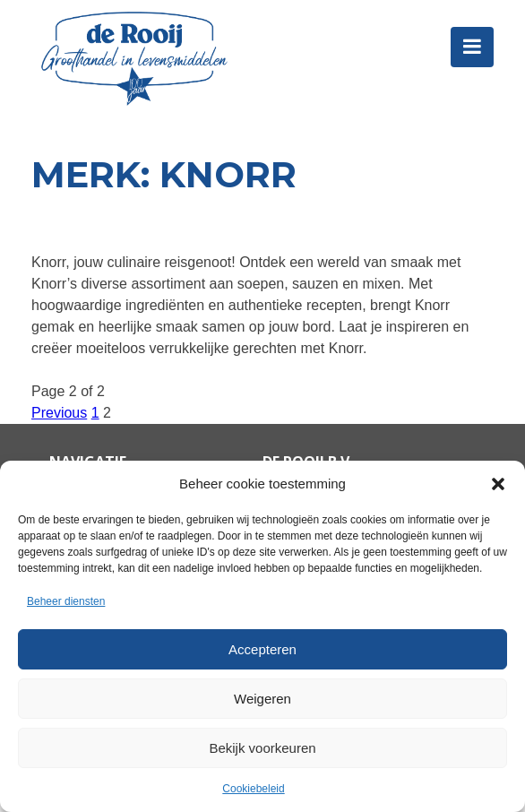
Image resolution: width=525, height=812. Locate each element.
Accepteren (262, 649)
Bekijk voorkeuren (262, 748)
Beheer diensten (66, 601)
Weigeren (262, 699)
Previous (59, 413)
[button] (498, 484)
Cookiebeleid (253, 789)
